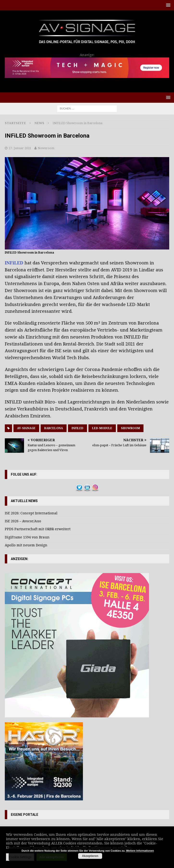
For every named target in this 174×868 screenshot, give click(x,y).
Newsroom (46, 148)
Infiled (78, 428)
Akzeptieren (90, 856)
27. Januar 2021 (20, 148)
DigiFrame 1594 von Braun (27, 537)
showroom (130, 428)
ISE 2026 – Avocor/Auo (23, 521)
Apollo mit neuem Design (26, 545)
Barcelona (54, 428)
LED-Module (102, 428)
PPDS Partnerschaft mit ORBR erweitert (38, 529)
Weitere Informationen (140, 851)
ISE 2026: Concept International (31, 513)
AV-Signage (26, 428)
